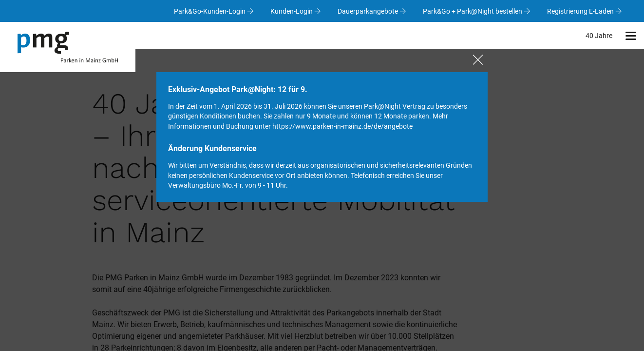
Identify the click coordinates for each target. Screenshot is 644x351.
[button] (631, 35)
